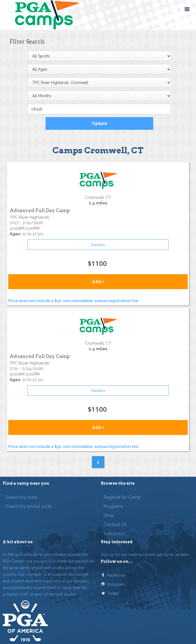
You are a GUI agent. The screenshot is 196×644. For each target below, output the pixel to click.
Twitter (113, 593)
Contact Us (115, 525)
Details (98, 245)
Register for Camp (122, 497)
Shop (109, 515)
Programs (113, 506)
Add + (98, 282)
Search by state (22, 497)
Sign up (108, 555)
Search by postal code (29, 506)
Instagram (116, 584)
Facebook (116, 575)
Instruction (114, 534)
